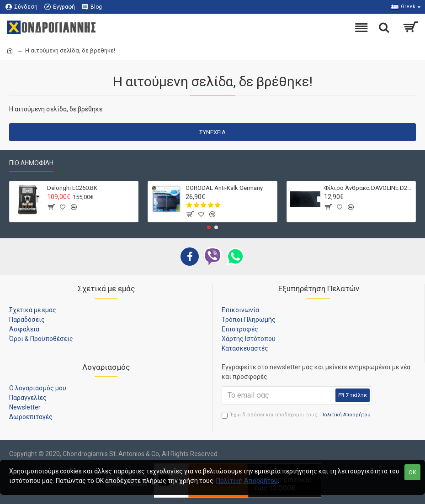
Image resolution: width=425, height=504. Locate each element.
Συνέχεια (212, 132)
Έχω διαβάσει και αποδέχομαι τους (297, 415)
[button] (209, 227)
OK (412, 472)
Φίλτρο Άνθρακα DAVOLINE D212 (368, 188)
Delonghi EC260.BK (72, 188)
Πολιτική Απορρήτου (247, 481)
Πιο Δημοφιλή (31, 163)
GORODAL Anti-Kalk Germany (224, 188)
